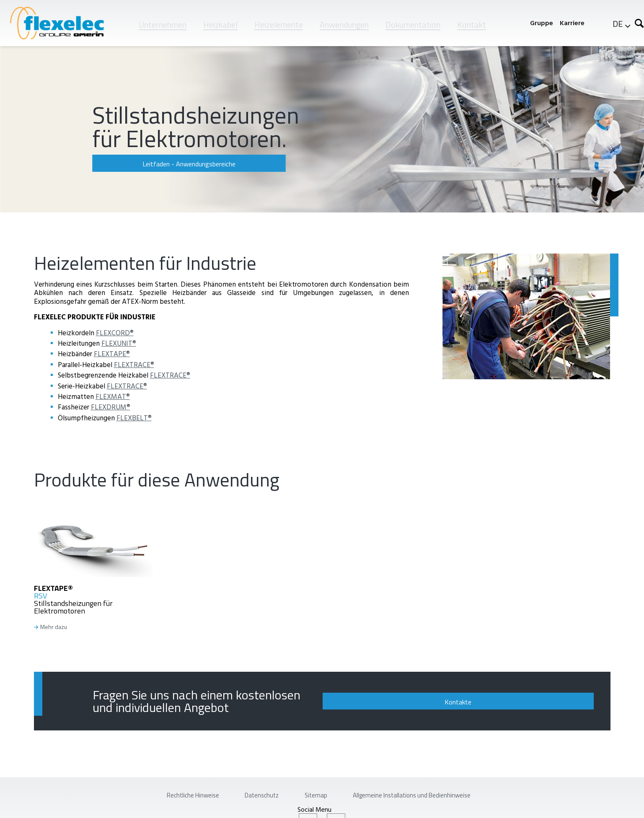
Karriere (572, 23)
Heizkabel (220, 25)
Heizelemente (279, 25)
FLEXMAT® (113, 396)
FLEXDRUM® (111, 407)
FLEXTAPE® (112, 353)
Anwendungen (344, 25)
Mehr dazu (54, 627)
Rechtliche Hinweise (159, 791)
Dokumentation (413, 25)
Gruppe (542, 23)
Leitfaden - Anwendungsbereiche (149, 164)
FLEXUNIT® (119, 343)
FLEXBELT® (134, 418)
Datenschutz (247, 791)
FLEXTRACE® (134, 364)
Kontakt (472, 25)
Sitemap (314, 791)
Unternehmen (163, 25)
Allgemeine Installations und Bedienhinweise (436, 791)
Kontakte (537, 698)
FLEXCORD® (115, 333)
